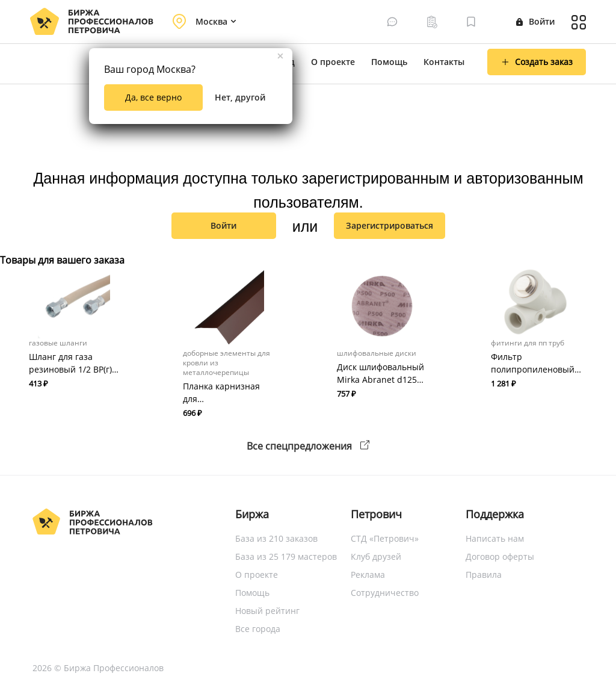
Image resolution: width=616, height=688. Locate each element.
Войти (535, 21)
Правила (484, 575)
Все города (258, 629)
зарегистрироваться (390, 225)
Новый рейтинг (267, 611)
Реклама (368, 575)
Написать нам (495, 538)
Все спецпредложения (308, 446)
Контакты (444, 62)
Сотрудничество (385, 593)
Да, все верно (153, 97)
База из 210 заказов (276, 538)
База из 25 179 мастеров (286, 556)
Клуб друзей (376, 556)
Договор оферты (500, 556)
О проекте (333, 62)
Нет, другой (240, 97)
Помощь (389, 62)
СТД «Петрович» (385, 538)
